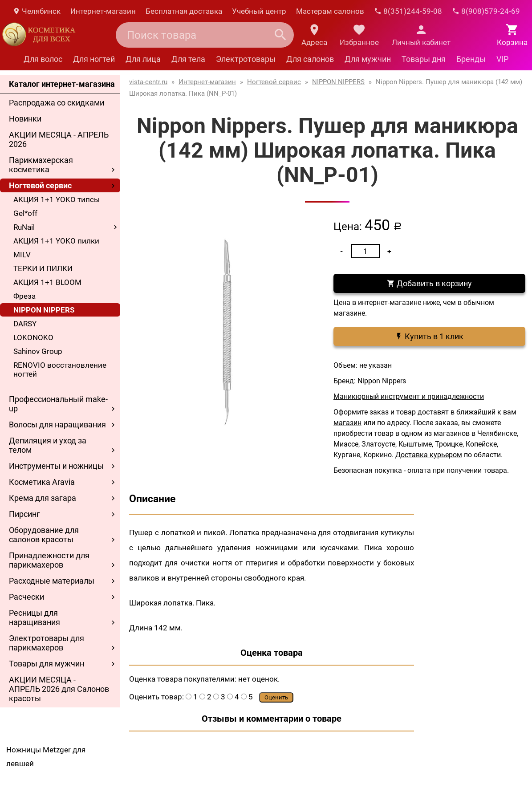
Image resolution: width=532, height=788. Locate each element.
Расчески (26, 597)
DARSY (25, 324)
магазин (347, 423)
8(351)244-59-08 (408, 11)
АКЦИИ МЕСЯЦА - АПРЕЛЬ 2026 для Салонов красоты (59, 689)
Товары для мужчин (47, 664)
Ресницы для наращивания (35, 617)
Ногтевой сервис (40, 185)
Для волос (43, 59)
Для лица (143, 59)
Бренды (471, 59)
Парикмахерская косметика (41, 165)
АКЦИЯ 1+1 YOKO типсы (57, 199)
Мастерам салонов (330, 11)
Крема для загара (43, 498)
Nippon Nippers (382, 381)
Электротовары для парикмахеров (47, 643)
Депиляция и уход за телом (48, 445)
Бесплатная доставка (184, 11)
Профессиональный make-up (58, 404)
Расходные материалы (52, 581)
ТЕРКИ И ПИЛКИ (43, 268)
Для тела (188, 59)
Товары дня (424, 59)
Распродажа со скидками (57, 103)
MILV (22, 255)
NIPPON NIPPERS (44, 310)
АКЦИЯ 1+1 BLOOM (47, 282)
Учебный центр (259, 11)
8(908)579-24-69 (486, 11)
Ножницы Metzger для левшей (46, 757)
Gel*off (25, 213)
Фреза (24, 296)
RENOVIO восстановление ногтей (60, 370)
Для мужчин (368, 59)
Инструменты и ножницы (56, 466)
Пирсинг (24, 514)
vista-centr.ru (148, 82)
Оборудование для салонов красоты (44, 535)
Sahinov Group (38, 351)
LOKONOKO (33, 337)
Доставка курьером (429, 455)
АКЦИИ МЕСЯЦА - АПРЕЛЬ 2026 (59, 139)
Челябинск (37, 11)
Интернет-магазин (103, 11)
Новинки (25, 119)
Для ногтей (94, 59)
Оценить (276, 697)
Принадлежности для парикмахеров (49, 560)
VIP (502, 59)
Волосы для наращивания (57, 424)
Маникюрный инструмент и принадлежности (409, 396)
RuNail (24, 227)
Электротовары (246, 59)
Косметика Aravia (42, 482)
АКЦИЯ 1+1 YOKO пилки (56, 241)
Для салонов (310, 59)
